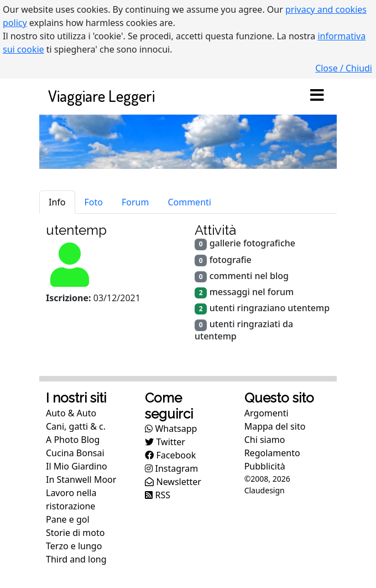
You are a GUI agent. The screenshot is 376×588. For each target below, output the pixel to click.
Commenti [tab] (189, 202)
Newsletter (173, 482)
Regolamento (272, 453)
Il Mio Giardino (77, 466)
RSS (158, 495)
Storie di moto (75, 533)
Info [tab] (57, 202)
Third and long (76, 559)
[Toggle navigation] (317, 96)
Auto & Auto (71, 413)
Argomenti (267, 413)
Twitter (165, 442)
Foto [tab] (94, 202)
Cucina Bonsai (75, 453)
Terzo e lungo (74, 546)
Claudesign (265, 490)
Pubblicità (265, 466)
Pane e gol (68, 519)
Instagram (171, 468)
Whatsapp (171, 429)
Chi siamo (265, 440)
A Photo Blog (73, 440)
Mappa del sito (275, 426)
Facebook (170, 455)
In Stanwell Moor (81, 479)
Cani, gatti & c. (76, 426)
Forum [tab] (135, 202)
